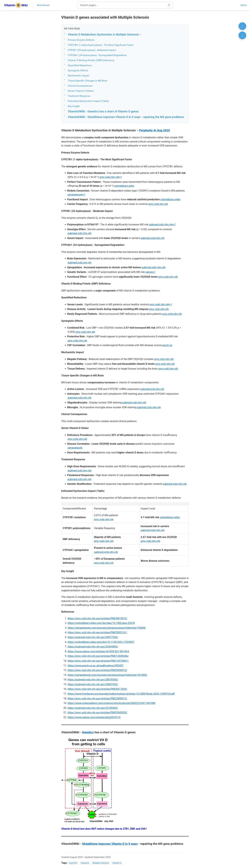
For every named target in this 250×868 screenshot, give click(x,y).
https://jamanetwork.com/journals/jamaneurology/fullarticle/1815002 (107, 675)
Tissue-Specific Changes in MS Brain (88, 81)
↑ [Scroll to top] (242, 26)
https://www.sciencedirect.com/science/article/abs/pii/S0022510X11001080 (112, 703)
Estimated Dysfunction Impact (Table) (88, 101)
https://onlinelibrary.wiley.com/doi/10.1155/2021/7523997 (101, 642)
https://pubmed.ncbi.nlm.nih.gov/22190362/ (93, 708)
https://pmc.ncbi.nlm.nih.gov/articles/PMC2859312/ (97, 699)
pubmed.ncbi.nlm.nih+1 (162, 225)
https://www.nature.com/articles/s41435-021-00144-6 (98, 651)
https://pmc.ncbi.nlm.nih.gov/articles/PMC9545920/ (97, 713)
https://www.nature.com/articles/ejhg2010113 (94, 717)
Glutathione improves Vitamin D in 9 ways (110, 844)
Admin (244, 5)
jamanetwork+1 (76, 195)
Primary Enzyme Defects (81, 40)
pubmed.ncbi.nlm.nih (79, 233)
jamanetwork (75, 448)
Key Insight (74, 106)
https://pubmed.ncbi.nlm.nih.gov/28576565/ (93, 680)
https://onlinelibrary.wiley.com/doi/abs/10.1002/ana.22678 (101, 623)
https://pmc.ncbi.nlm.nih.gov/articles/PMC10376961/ (98, 661)
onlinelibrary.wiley (124, 186)
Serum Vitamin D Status (81, 91)
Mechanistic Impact (79, 76)
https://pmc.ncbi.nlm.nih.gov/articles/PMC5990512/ (97, 670)
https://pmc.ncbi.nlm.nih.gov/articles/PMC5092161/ (97, 632)
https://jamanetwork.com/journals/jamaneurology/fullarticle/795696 (107, 628)
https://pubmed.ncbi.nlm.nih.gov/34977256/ (93, 637)
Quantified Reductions (80, 65)
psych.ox (167, 345)
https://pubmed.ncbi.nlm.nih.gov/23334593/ (93, 647)
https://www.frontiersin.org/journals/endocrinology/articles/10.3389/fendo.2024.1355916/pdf (121, 694)
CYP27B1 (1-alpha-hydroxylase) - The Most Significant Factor (101, 45)
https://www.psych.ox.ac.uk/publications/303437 (96, 666)
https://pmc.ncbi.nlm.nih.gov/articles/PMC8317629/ (97, 689)
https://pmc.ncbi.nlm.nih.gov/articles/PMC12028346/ (98, 656)
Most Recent (43, 5)
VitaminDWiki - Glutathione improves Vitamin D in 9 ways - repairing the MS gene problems (126, 117)
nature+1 (150, 272)
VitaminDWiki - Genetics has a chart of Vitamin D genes (103, 111)
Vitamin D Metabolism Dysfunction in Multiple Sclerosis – (105, 34)
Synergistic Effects (78, 71)
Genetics (88, 732)
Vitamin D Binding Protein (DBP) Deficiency (91, 60)
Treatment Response (79, 96)
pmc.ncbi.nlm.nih (158, 204)
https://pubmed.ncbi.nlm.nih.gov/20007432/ (93, 684)
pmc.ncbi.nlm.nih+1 (111, 177)
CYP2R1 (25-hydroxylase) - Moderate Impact (92, 50)
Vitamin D (117, 863)
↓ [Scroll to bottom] (242, 35)
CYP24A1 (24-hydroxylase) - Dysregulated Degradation (97, 55)
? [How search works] (169, 5)
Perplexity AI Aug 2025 (154, 130)
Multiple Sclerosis (101, 863)
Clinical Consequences (80, 86)
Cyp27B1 (73, 863)
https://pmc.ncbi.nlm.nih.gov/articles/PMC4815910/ (97, 618)
